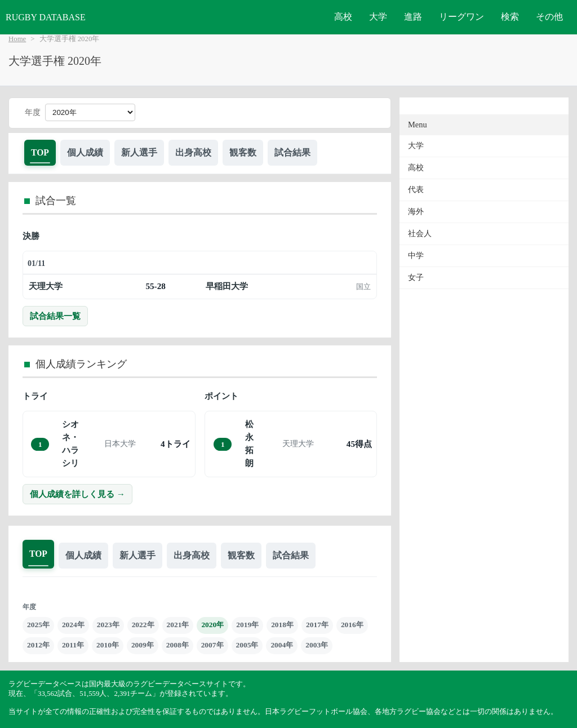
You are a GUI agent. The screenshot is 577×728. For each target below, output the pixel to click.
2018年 (282, 625)
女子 (416, 278)
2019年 (247, 625)
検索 (510, 17)
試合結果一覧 (55, 316)
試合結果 (292, 152)
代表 (416, 190)
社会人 (420, 234)
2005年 (247, 645)
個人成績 (85, 152)
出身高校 (193, 152)
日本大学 (120, 444)
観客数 (243, 152)
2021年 (178, 625)
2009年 (143, 645)
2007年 (212, 645)
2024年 (73, 625)
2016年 (352, 625)
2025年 (38, 625)
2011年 (73, 645)
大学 (378, 17)
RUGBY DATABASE (46, 17)
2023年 (108, 625)
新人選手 (139, 152)
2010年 (108, 645)
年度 (33, 112)
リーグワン (461, 17)
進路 (413, 17)
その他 (549, 17)
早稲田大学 (227, 286)
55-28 (155, 286)
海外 (416, 212)
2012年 (38, 645)
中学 (416, 256)
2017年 (317, 625)
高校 (343, 17)
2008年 (177, 645)
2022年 (143, 625)
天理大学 (46, 286)
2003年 (317, 645)
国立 (363, 287)
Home (17, 39)
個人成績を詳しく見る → (77, 494)
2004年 (282, 645)
